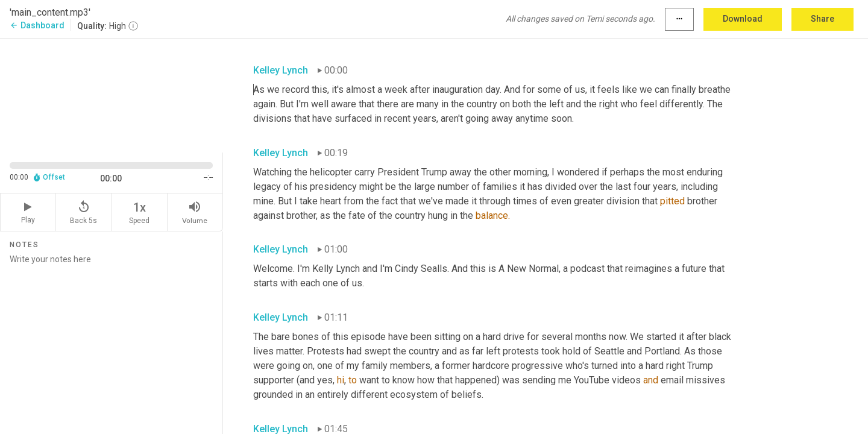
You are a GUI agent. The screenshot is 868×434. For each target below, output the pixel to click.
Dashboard (37, 25)
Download (743, 19)
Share (822, 19)
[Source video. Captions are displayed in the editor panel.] (112, 94)
